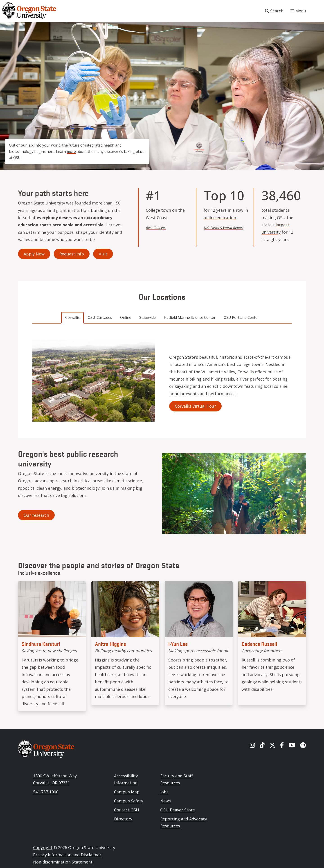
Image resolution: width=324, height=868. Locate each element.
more (71, 152)
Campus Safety (129, 801)
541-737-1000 (46, 792)
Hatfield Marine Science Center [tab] (190, 317)
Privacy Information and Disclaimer (67, 855)
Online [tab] (126, 317)
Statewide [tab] (147, 317)
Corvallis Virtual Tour (195, 406)
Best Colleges (156, 228)
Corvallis (246, 372)
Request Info (72, 254)
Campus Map (127, 792)
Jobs (164, 792)
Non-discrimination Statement (63, 862)
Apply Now (34, 254)
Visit (103, 254)
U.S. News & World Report (223, 228)
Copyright (43, 847)
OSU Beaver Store (178, 810)
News (165, 801)
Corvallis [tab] (72, 317)
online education (220, 218)
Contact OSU (127, 810)
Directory (123, 819)
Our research (36, 515)
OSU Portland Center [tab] (241, 317)
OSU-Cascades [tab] (100, 317)
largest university (275, 228)
